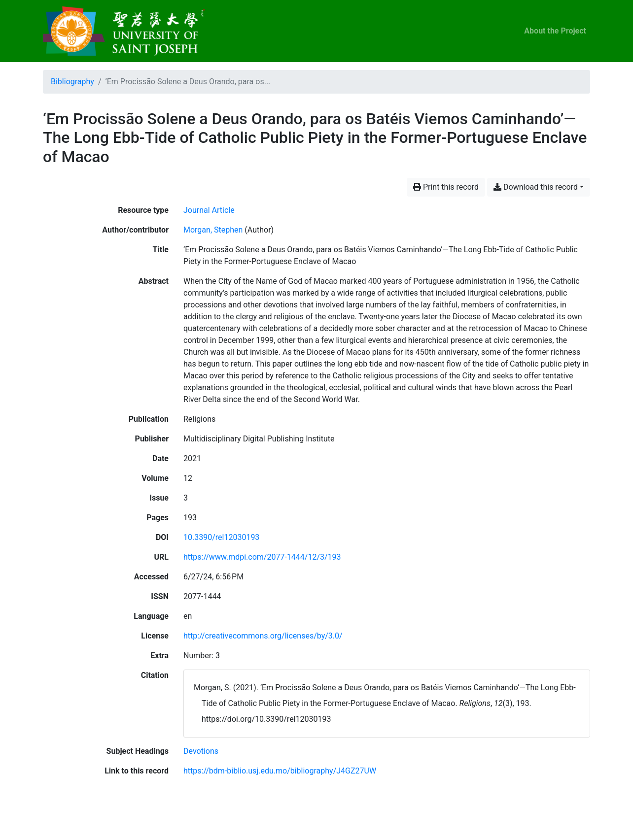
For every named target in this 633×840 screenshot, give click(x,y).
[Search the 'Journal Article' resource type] (209, 210)
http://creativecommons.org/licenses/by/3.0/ (263, 636)
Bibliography (72, 82)
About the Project (555, 31)
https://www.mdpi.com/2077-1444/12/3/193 (262, 557)
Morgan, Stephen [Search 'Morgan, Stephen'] (213, 230)
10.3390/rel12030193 (221, 537)
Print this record (446, 187)
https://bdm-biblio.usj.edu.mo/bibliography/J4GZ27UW (280, 771)
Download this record (536, 187)
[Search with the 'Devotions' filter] (201, 751)
